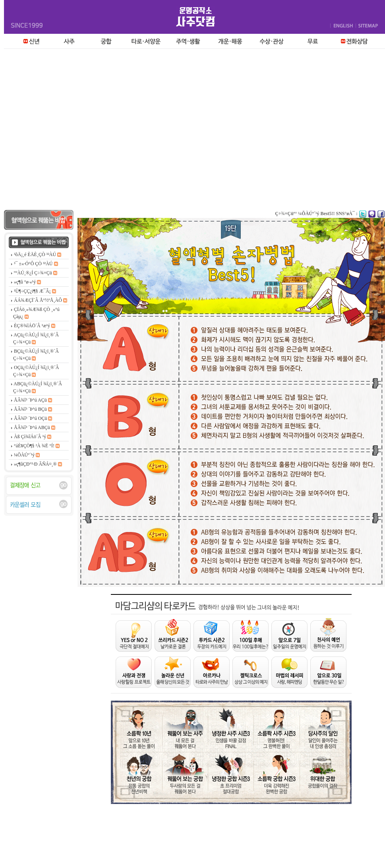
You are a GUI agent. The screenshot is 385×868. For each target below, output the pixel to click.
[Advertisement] (74, 131)
